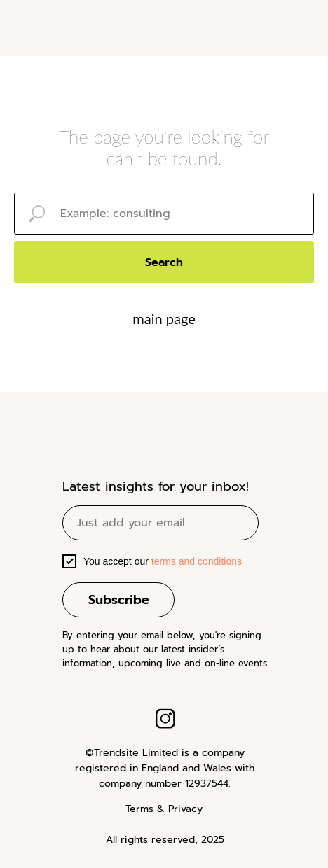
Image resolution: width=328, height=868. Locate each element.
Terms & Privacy (164, 809)
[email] (160, 523)
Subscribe (119, 600)
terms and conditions (195, 561)
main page (164, 318)
